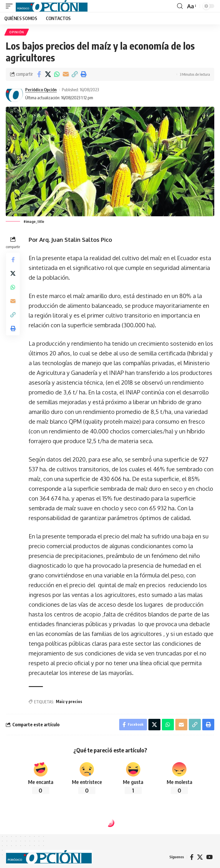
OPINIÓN (17, 32)
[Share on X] (48, 74)
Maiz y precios (69, 701)
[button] (11, 6)
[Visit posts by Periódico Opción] (14, 94)
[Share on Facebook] (39, 74)
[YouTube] (210, 857)
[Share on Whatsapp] (57, 74)
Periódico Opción (41, 89)
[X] (200, 857)
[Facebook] (192, 857)
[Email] (66, 74)
